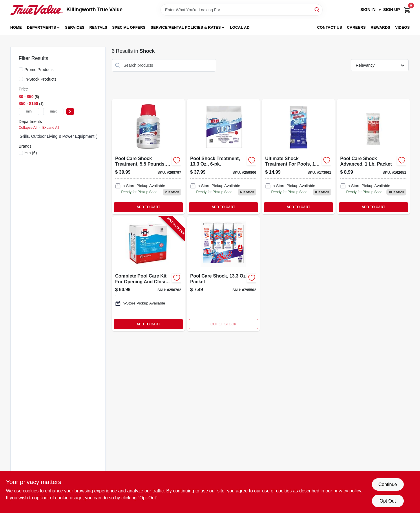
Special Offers (129, 27)
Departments (41, 27)
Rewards (381, 27)
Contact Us (330, 27)
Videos (402, 27)
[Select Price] (70, 112)
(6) (31, 153)
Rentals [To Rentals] (98, 27)
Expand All (51, 128)
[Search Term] (242, 10)
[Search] (317, 9)
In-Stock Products (41, 79)
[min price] (29, 112)
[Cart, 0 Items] (407, 10)
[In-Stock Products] (21, 79)
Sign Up (392, 10)
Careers (356, 27)
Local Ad (240, 27)
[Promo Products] (21, 69)
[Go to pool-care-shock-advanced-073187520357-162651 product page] (373, 157)
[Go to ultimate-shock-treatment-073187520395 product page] (298, 157)
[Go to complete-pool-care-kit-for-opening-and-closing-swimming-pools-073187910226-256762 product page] (148, 274)
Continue (388, 484)
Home (16, 27)
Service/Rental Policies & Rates (186, 27)
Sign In (368, 10)
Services (75, 27)
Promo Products (39, 70)
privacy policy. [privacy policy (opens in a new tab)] (348, 491)
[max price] (53, 112)
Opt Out (388, 501)
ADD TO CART (148, 207)
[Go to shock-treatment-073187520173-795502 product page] (223, 274)
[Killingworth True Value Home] (36, 10)
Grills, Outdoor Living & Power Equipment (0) (60, 136)
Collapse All (28, 128)
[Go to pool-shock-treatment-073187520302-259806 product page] (223, 157)
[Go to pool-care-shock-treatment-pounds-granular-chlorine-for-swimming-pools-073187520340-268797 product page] (148, 157)
